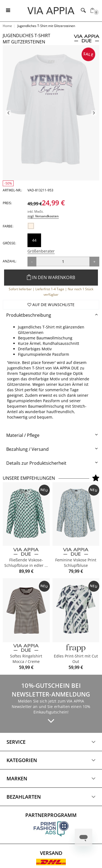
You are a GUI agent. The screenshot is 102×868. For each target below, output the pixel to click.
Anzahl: (10, 261)
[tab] (51, 315)
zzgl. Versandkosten (43, 216)
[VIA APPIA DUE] (26, 552)
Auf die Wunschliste (51, 305)
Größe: (9, 243)
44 (34, 240)
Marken (17, 778)
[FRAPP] (76, 648)
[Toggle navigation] (8, 11)
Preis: (7, 203)
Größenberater (41, 251)
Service (16, 742)
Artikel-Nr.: (12, 190)
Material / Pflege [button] (23, 435)
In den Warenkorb (51, 277)
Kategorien (22, 760)
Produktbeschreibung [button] (29, 315)
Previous (8, 113)
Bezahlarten (24, 797)
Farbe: (8, 226)
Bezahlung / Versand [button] (27, 449)
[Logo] (51, 10)
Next (94, 113)
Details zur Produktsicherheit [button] (36, 463)
